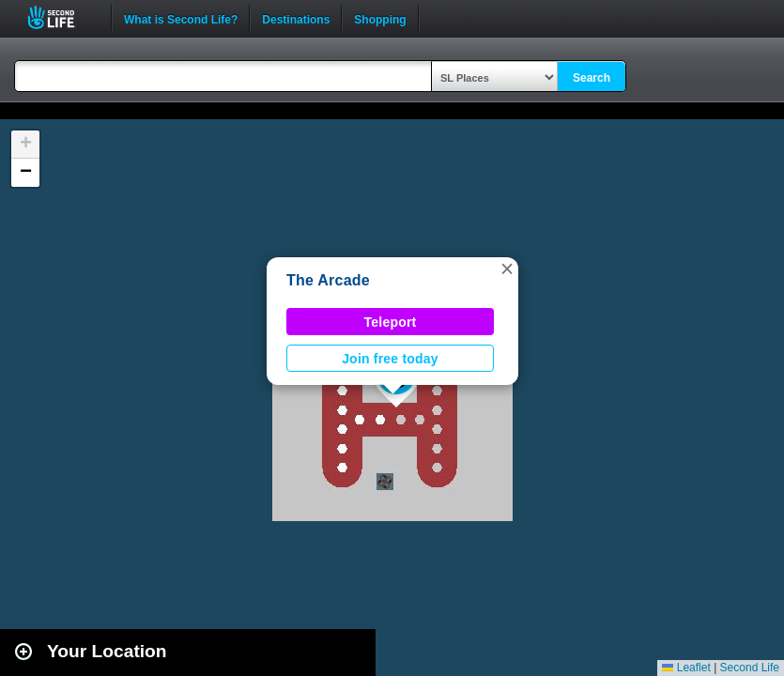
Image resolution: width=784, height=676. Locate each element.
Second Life (61, 17)
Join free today (390, 359)
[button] (507, 269)
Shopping (380, 18)
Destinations (296, 18)
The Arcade (328, 280)
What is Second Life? (181, 18)
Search (592, 78)
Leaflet (686, 668)
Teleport (391, 322)
